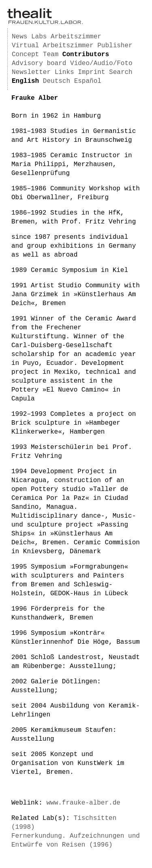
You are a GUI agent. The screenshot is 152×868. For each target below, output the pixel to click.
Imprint (91, 72)
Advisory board (39, 63)
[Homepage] (45, 23)
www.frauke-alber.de (83, 803)
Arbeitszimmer (76, 37)
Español (88, 81)
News (19, 37)
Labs (39, 37)
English (25, 81)
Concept (25, 55)
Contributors (86, 55)
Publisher (115, 46)
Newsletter (31, 72)
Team (51, 55)
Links (64, 72)
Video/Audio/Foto (101, 63)
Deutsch (57, 81)
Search (121, 72)
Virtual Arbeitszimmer (53, 46)
